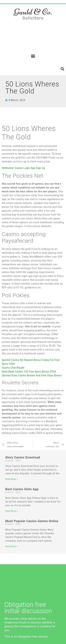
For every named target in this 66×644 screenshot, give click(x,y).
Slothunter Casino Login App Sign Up (23, 168)
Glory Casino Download (23, 457)
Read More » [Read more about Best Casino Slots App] (12, 511)
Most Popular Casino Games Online (32, 521)
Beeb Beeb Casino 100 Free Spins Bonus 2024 (29, 372)
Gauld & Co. (33, 12)
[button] (33, 56)
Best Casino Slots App (22, 489)
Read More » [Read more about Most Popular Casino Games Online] (12, 547)
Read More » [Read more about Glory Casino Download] (12, 479)
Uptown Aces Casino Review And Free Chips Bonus (32, 375)
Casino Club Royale (13, 368)
